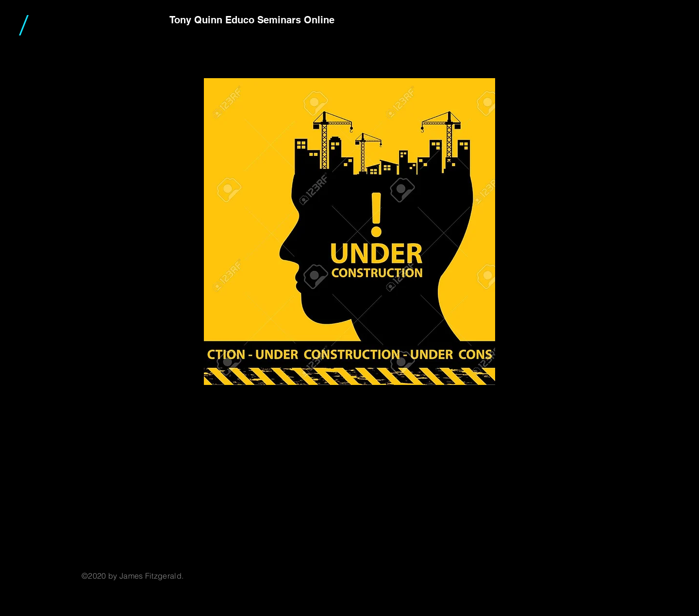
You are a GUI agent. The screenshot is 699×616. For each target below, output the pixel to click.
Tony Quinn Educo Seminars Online (252, 20)
